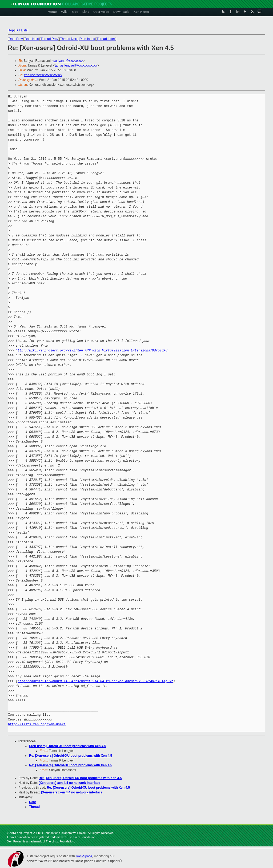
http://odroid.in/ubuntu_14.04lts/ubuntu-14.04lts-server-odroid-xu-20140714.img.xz (95, 681)
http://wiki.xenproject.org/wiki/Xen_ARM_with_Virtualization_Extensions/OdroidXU (92, 351)
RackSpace (84, 856)
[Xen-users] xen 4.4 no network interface (69, 783)
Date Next (32, 39)
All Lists (22, 30)
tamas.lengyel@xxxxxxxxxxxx (76, 65)
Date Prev (16, 39)
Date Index (87, 39)
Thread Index (106, 39)
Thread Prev (49, 39)
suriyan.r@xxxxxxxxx (68, 61)
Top (11, 30)
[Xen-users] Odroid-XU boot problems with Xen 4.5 (68, 746)
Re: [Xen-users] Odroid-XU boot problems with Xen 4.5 (71, 756)
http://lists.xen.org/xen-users (37, 724)
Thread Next (69, 39)
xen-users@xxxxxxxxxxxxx (43, 75)
